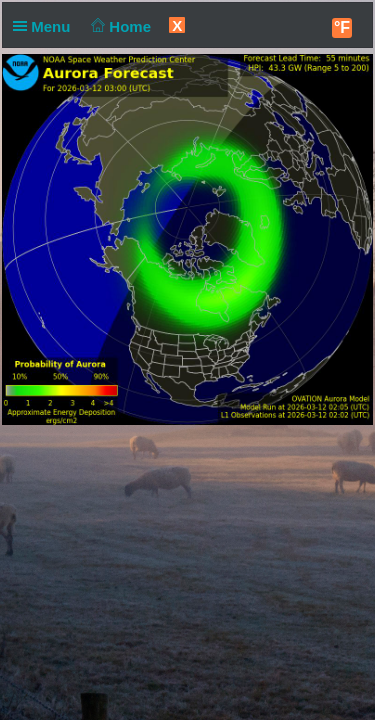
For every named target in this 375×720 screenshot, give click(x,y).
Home (119, 26)
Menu (46, 26)
